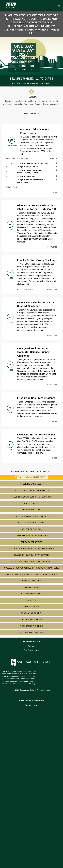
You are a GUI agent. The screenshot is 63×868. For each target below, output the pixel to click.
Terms (28, 705)
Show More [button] (12, 187)
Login (35, 705)
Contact (32, 646)
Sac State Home (32, 650)
